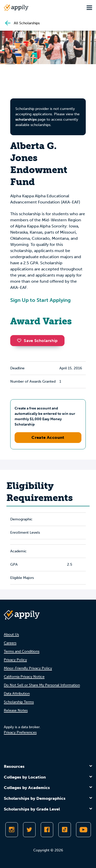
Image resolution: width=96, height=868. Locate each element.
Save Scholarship (37, 341)
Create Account (48, 437)
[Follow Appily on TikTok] (65, 830)
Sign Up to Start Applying (40, 300)
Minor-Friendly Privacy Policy (28, 668)
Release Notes (16, 710)
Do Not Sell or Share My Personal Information (42, 685)
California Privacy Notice (24, 677)
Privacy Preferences (20, 732)
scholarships (26, 119)
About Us (11, 635)
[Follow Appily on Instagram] (12, 830)
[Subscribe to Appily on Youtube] (83, 830)
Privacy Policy (15, 660)
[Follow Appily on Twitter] (29, 830)
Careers (10, 643)
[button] (20, 340)
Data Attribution (17, 694)
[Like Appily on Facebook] (47, 830)
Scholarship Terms (19, 702)
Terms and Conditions (22, 651)
